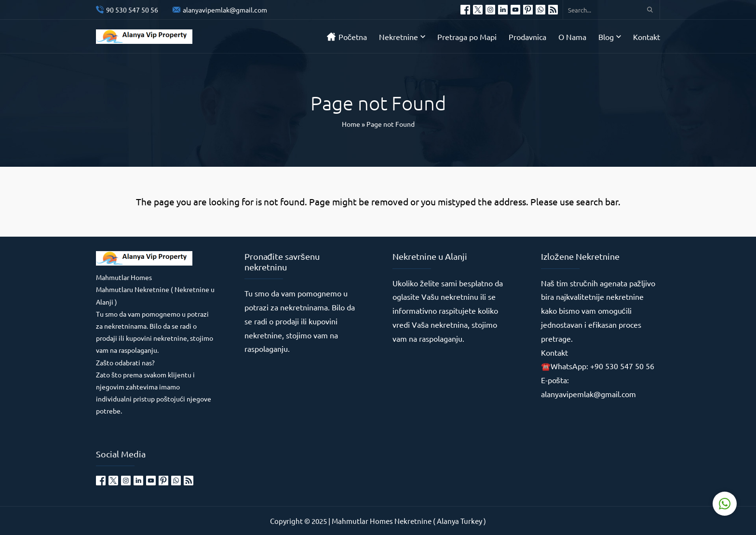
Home (351, 124)
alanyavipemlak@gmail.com (225, 10)
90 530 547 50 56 (132, 10)
